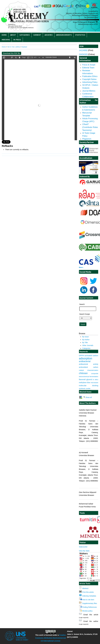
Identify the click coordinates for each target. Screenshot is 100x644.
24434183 (83, 54)
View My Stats (84, 551)
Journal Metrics (89, 91)
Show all (87, 397)
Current (37, 35)
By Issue (85, 337)
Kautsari (24, 47)
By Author (86, 340)
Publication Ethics (90, 76)
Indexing (6, 40)
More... (81, 267)
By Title (85, 342)
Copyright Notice (89, 79)
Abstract (85, 588)
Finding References (89, 607)
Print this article (88, 592)
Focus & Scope (89, 65)
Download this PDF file (11, 53)
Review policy (87, 611)
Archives (49, 35)
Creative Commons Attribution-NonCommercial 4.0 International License (50, 638)
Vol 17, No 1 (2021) (14, 47)
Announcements (64, 35)
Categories (25, 35)
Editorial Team (88, 68)
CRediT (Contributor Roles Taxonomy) (90, 127)
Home (4, 35)
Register (94, 3)
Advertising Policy (90, 82)
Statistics (80, 35)
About (13, 35)
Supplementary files (90, 603)
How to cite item (88, 600)
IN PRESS (17, 40)
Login (87, 3)
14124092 (83, 50)
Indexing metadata (89, 596)
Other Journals (88, 345)
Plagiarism (87, 139)
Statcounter (83, 547)
